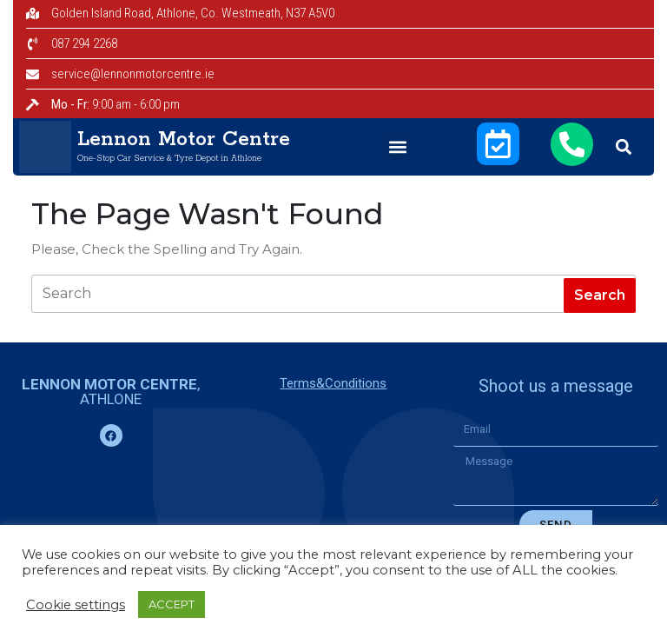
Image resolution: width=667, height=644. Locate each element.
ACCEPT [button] (172, 604)
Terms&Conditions (333, 383)
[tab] (600, 295)
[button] (397, 147)
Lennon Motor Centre (184, 139)
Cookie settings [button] (76, 605)
